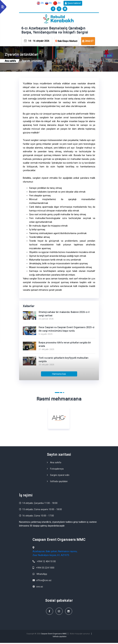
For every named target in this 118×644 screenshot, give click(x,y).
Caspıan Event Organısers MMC (54, 635)
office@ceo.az (44, 581)
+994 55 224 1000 (45, 569)
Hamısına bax (59, 375)
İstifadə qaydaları (59, 482)
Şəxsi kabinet (73, 3)
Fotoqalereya (57, 470)
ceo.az (40, 588)
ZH (57, 3)
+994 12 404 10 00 (46, 562)
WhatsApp (42, 575)
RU (48, 3)
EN (40, 3)
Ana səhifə (56, 463)
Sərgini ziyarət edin (60, 476)
